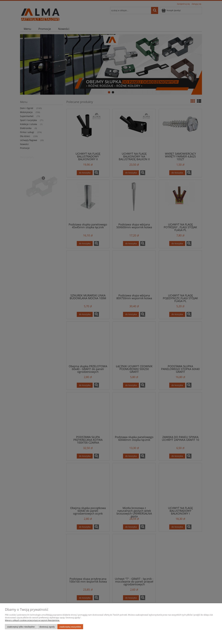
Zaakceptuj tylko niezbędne (21, 627)
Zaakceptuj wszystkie (70, 627)
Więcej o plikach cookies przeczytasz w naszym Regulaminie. (32, 620)
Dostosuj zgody (47, 627)
